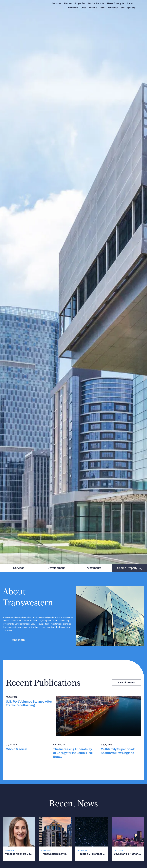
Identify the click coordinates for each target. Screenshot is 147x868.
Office (86, 8)
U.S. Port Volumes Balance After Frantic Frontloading (29, 703)
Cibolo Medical (17, 749)
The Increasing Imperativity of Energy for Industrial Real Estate (73, 753)
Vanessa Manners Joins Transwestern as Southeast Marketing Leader (19, 854)
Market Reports (99, 3)
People (70, 3)
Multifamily (115, 8)
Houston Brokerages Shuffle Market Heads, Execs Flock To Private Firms (92, 854)
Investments (93, 568)
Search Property (129, 568)
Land (124, 8)
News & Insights (118, 3)
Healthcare (75, 8)
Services (59, 3)
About (132, 3)
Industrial (95, 8)
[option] (73, 282)
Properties (82, 3)
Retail (105, 8)
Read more (18, 640)
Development (56, 568)
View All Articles (126, 682)
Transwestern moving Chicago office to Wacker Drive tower (55, 854)
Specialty (133, 8)
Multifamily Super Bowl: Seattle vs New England (118, 751)
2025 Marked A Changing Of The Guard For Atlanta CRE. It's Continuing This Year (128, 854)
